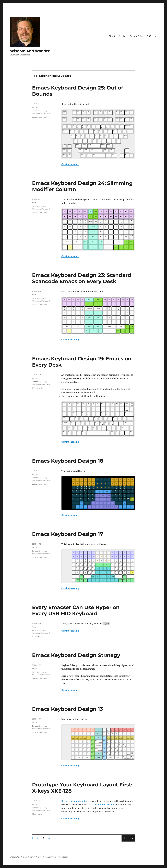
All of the (92, 804)
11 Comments (38, 637)
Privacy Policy (137, 36)
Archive (122, 36)
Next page (132, 841)
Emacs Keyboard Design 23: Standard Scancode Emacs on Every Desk (82, 278)
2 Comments (37, 388)
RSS (149, 36)
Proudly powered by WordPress (55, 857)
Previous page (125, 841)
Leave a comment (40, 117)
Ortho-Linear (68, 801)
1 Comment (37, 814)
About (112, 36)
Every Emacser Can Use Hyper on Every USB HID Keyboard (76, 610)
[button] (156, 36)
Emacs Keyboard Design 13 (68, 709)
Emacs (35, 111)
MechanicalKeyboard (41, 113)
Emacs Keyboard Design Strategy (76, 655)
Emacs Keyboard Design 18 (68, 461)
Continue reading (70, 164)
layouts (111, 804)
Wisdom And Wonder (30, 51)
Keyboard (42, 111)
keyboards (81, 801)
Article (35, 107)
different (102, 804)
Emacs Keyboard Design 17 (68, 534)
